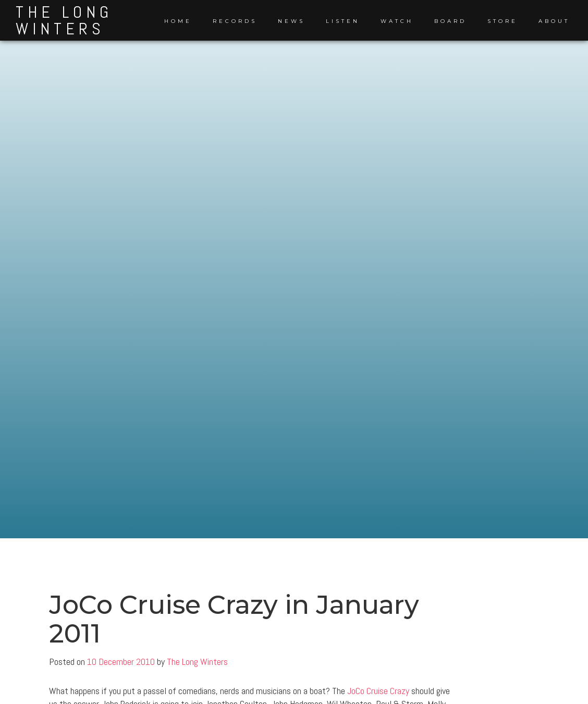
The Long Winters (64, 20)
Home (178, 21)
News (291, 21)
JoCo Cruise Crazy (378, 691)
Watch (397, 21)
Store (503, 21)
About (554, 21)
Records (235, 21)
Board (450, 21)
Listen (343, 21)
